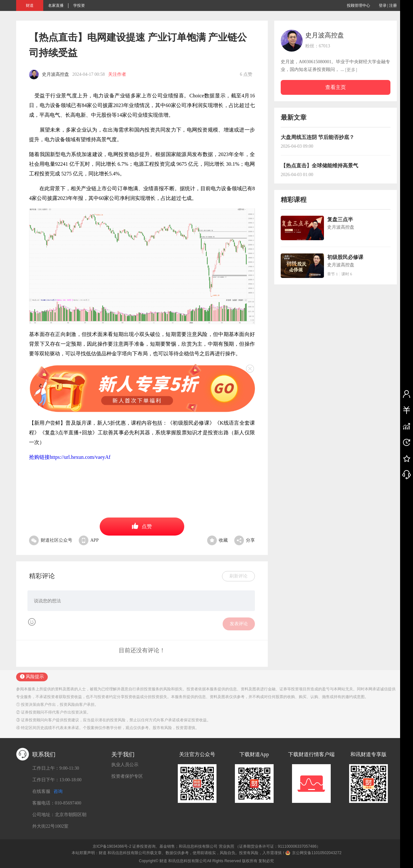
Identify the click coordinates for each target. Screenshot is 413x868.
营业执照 (227, 846)
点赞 (142, 526)
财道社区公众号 (51, 540)
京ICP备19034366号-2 (112, 846)
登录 (383, 5)
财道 (30, 5)
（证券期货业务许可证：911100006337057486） (278, 846)
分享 (245, 540)
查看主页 (336, 87)
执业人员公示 (125, 765)
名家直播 (56, 5)
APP (89, 540)
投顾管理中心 (358, 5)
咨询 (58, 791)
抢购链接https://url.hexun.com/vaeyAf (70, 457)
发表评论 (239, 624)
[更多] (351, 70)
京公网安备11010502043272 (317, 853)
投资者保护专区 (127, 776)
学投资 (79, 5)
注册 (393, 5)
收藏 (217, 540)
